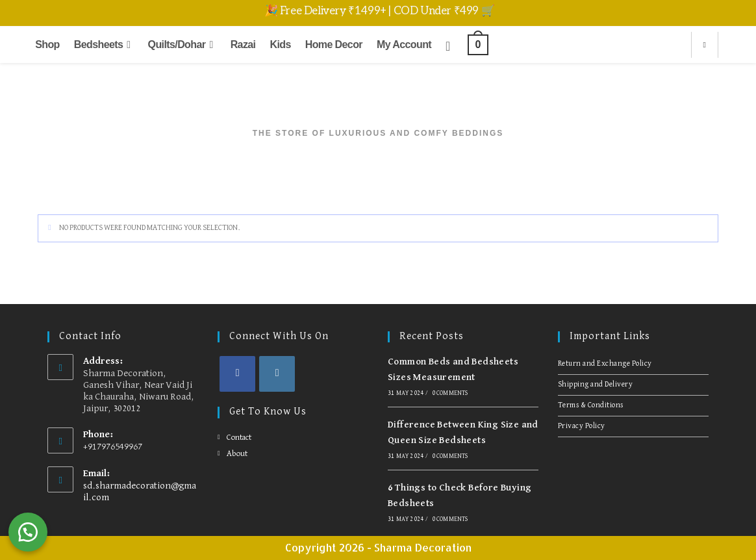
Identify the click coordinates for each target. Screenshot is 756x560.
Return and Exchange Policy (605, 364)
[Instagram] (277, 374)
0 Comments (450, 393)
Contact (239, 438)
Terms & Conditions (591, 405)
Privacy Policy (582, 426)
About (237, 454)
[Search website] (705, 46)
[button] (32, 528)
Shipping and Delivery (596, 385)
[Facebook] (237, 374)
